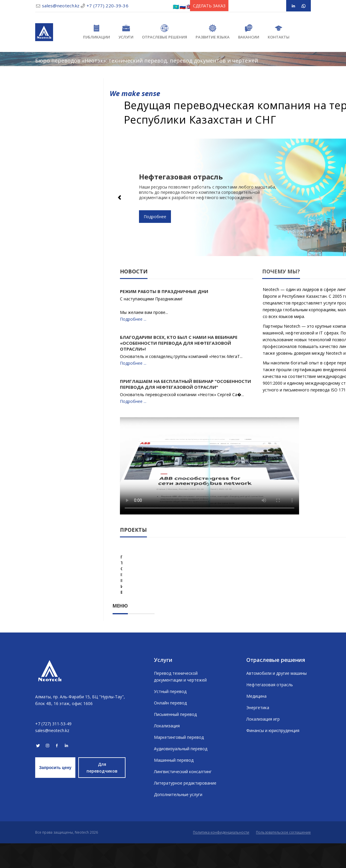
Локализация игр (263, 744)
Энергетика (258, 732)
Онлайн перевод (170, 727)
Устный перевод (170, 716)
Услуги (126, 32)
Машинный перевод (174, 785)
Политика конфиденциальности (221, 857)
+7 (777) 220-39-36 (107, 6)
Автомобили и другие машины (277, 698)
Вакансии (249, 32)
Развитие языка (213, 32)
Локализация (167, 750)
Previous (120, 197)
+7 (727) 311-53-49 (53, 748)
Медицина (256, 721)
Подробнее (155, 217)
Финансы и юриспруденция (273, 755)
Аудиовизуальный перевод (181, 773)
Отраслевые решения (164, 32)
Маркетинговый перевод (179, 762)
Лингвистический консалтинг (183, 796)
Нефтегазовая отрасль (270, 709)
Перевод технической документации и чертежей (180, 701)
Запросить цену (55, 792)
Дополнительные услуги (178, 819)
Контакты (279, 32)
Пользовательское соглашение (283, 857)
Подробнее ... (133, 319)
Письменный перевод (175, 739)
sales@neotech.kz (61, 6)
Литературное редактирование (185, 808)
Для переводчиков (102, 792)
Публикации (96, 32)
